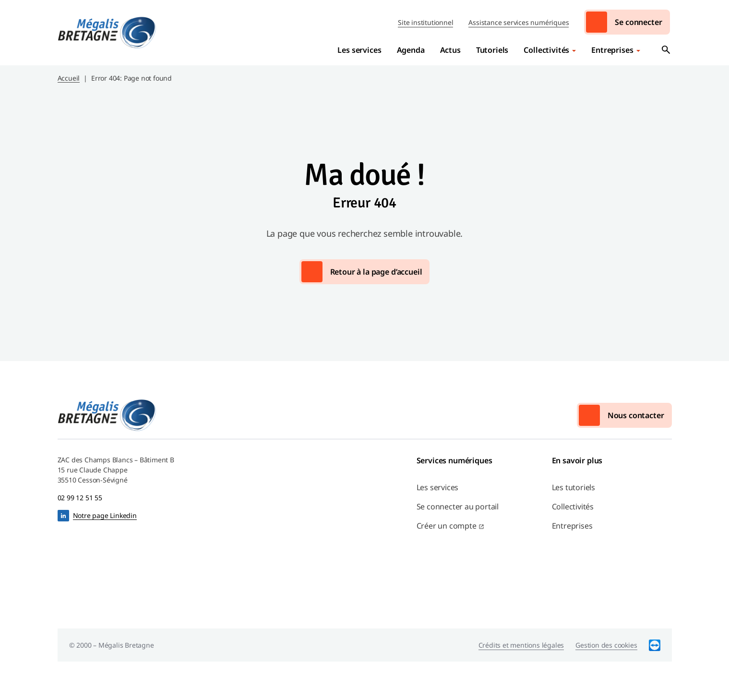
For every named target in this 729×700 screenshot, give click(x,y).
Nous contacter (636, 415)
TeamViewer (655, 645)
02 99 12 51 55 (80, 498)
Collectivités (546, 50)
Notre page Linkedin (105, 515)
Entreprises (612, 50)
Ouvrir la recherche (666, 50)
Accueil (69, 78)
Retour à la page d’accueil (376, 272)
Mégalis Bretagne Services (107, 33)
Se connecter (638, 22)
